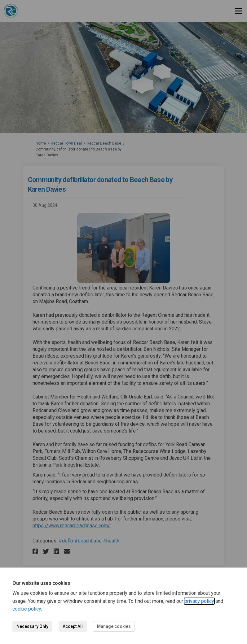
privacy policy (199, 601)
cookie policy (27, 609)
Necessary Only (32, 626)
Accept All (73, 626)
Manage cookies (114, 626)
